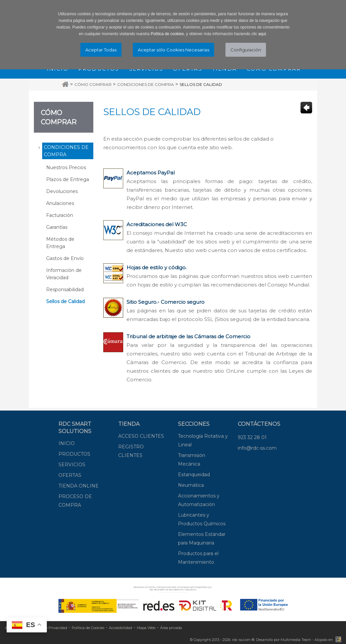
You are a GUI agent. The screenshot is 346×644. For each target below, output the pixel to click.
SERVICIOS (72, 465)
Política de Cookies (88, 628)
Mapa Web (146, 628)
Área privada (171, 628)
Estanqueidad (194, 475)
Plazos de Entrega (68, 179)
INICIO (67, 443)
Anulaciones (60, 203)
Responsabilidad (65, 290)
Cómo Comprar (93, 84)
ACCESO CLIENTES (141, 436)
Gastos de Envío (65, 258)
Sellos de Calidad (201, 84)
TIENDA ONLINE (79, 486)
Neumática (191, 485)
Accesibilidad (121, 628)
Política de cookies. (168, 34)
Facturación (60, 215)
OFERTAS (70, 475)
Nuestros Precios (66, 167)
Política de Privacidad (48, 628)
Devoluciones (62, 191)
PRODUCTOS (74, 454)
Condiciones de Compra (146, 84)
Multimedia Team (296, 640)
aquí (262, 34)
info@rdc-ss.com (257, 448)
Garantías (57, 227)
